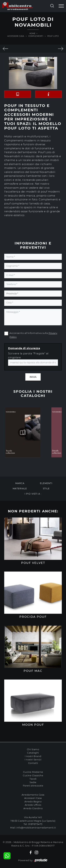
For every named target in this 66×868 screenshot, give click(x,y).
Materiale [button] (20, 489)
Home (32, 34)
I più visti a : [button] (33, 494)
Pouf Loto (53, 36)
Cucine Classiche (33, 775)
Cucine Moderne (33, 772)
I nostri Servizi (33, 759)
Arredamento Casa (33, 795)
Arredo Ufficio (33, 805)
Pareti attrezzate (33, 786)
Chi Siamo (33, 749)
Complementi (36, 36)
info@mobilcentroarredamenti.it (36, 828)
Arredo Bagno (33, 801)
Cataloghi (33, 753)
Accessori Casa (16, 36)
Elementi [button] (46, 483)
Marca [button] (20, 483)
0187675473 (35, 824)
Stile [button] (46, 489)
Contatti (33, 763)
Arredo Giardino (33, 808)
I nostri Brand (33, 756)
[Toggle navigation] (61, 6)
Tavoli (33, 779)
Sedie (33, 782)
